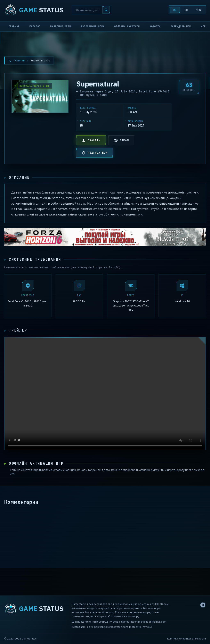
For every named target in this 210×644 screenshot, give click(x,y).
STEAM (121, 140)
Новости (155, 26)
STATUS (34, 10)
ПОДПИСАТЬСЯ (95, 153)
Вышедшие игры (60, 26)
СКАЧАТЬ (91, 140)
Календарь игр (181, 26)
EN (186, 10)
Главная (14, 26)
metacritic (135, 627)
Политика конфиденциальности (186, 639)
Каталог (35, 26)
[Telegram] (203, 605)
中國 (199, 10)
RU (175, 10)
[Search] (91, 10)
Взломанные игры (92, 26)
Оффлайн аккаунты (127, 26)
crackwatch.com (118, 627)
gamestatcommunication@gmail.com (144, 622)
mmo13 (147, 627)
